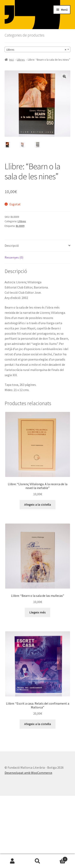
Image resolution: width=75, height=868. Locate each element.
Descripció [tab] (12, 246)
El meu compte (12, 861)
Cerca (37, 861)
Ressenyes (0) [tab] (14, 257)
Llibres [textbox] (36, 50)
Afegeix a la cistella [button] (38, 504)
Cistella (59, 858)
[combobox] (38, 49)
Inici (11, 60)
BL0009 (20, 226)
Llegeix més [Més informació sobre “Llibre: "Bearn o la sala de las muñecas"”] (37, 612)
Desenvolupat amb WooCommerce (28, 773)
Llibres (21, 60)
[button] (64, 76)
